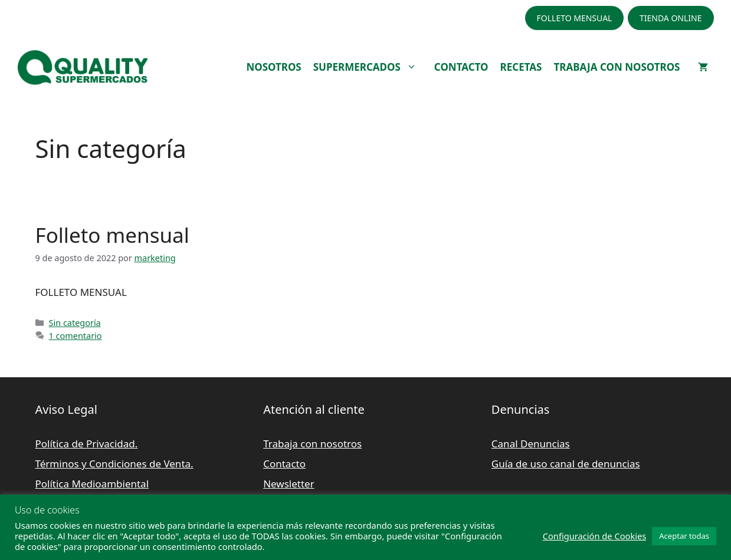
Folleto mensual (112, 235)
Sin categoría (75, 323)
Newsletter (289, 484)
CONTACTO (461, 67)
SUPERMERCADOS (371, 67)
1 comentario (76, 336)
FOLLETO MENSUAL (575, 18)
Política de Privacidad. (87, 444)
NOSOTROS (273, 67)
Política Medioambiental (92, 484)
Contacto (284, 464)
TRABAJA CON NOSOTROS (617, 67)
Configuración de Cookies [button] (595, 536)
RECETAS (521, 67)
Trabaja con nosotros (312, 444)
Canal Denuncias (531, 444)
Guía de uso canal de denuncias (566, 464)
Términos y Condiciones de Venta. (114, 464)
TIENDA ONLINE (671, 18)
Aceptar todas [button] (684, 536)
